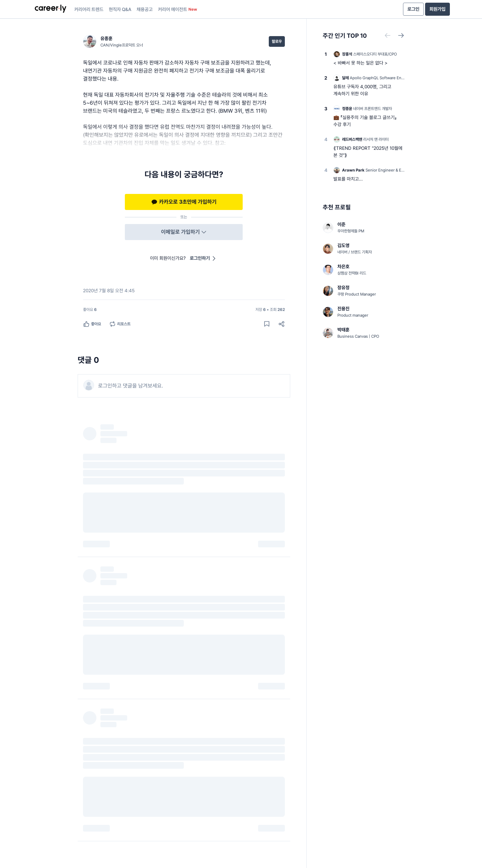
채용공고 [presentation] (145, 9)
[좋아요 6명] (90, 310)
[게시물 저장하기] (267, 324)
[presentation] (51, 9)
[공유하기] (282, 324)
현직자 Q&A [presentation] (120, 9)
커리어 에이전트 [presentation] (178, 9)
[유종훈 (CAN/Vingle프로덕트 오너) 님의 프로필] (113, 41)
